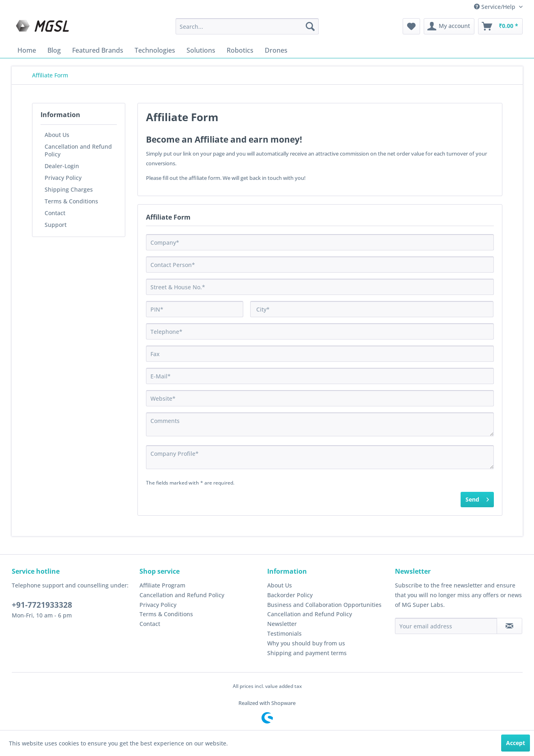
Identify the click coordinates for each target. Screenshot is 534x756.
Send (477, 498)
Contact (55, 213)
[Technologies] (155, 50)
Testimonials (284, 633)
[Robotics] (240, 50)
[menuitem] (247, 26)
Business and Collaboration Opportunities (324, 605)
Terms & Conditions (71, 201)
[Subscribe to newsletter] (509, 626)
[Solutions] (201, 50)
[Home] (27, 50)
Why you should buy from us (306, 643)
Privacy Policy (63, 178)
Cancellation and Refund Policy (78, 150)
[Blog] (54, 50)
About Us (57, 135)
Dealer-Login (62, 166)
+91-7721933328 (42, 605)
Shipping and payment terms (307, 653)
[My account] (449, 26)
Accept (516, 743)
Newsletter (282, 624)
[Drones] (276, 50)
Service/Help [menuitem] (495, 7)
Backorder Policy (290, 595)
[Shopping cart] (500, 26)
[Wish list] (411, 26)
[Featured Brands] (98, 50)
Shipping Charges (69, 189)
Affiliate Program (162, 585)
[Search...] (247, 26)
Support (56, 225)
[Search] (310, 26)
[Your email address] (446, 626)
